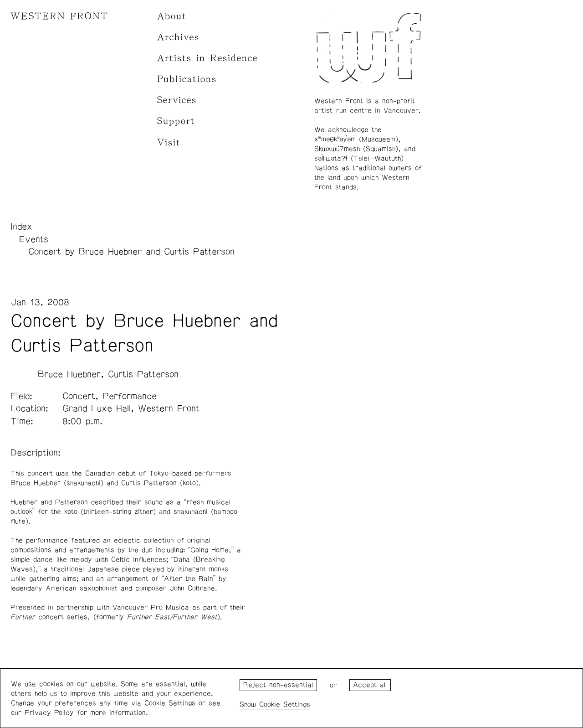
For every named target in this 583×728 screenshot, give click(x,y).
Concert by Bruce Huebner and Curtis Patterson (131, 252)
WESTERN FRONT (59, 16)
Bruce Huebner (69, 374)
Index (21, 227)
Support (176, 121)
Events (34, 239)
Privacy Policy (49, 713)
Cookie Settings (285, 705)
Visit (169, 142)
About (172, 16)
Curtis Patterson (143, 374)
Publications (187, 79)
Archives (178, 37)
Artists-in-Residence (207, 58)
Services (177, 100)
